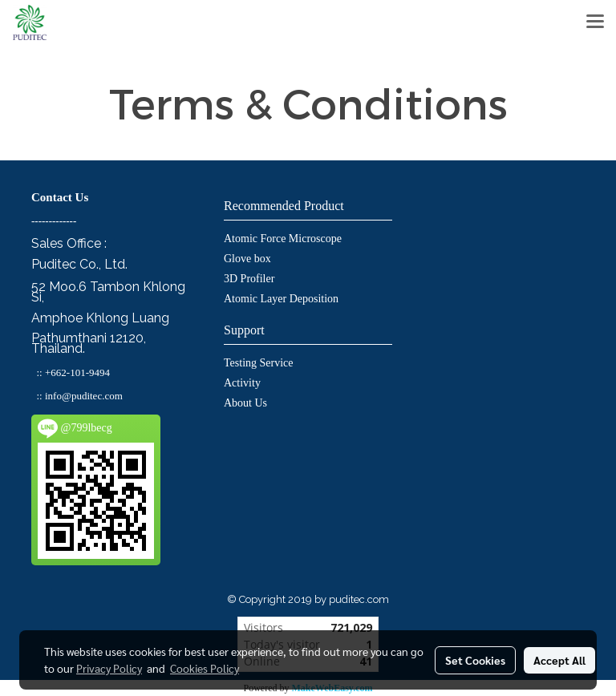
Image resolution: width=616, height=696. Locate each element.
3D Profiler (249, 279)
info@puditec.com (84, 396)
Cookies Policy (205, 668)
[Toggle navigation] (595, 22)
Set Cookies (475, 660)
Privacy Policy (109, 668)
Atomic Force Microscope (283, 239)
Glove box (247, 259)
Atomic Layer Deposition (281, 299)
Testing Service (259, 363)
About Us (245, 403)
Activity (242, 383)
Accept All (559, 660)
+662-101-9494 (77, 372)
